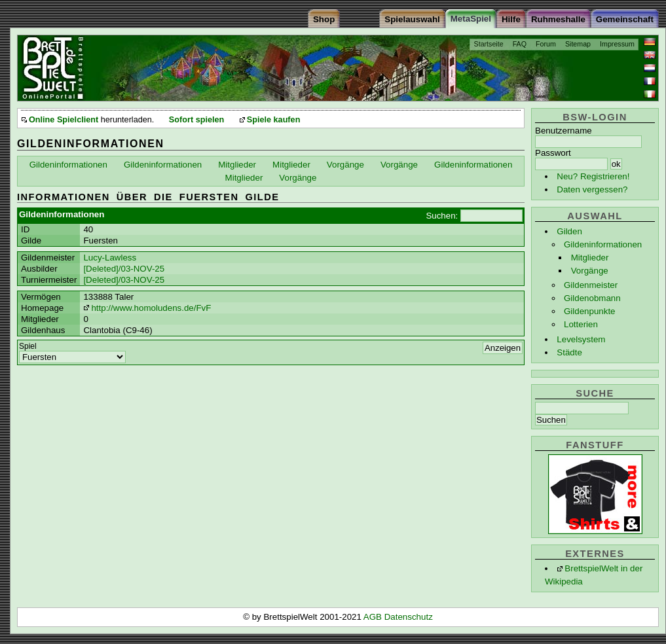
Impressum (617, 44)
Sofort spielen (196, 120)
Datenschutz (409, 617)
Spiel (28, 346)
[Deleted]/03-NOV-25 (124, 269)
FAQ (520, 44)
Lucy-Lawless (110, 258)
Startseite (489, 44)
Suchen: (442, 216)
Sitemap (578, 44)
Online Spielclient (64, 120)
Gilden (569, 231)
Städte (569, 352)
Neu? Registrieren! (593, 176)
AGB (374, 617)
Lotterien (581, 324)
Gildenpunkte (590, 311)
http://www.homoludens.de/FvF (151, 308)
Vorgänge (590, 271)
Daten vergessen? (592, 189)
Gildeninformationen (603, 244)
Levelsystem (581, 339)
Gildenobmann (592, 298)
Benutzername (564, 131)
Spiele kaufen (274, 120)
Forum (546, 44)
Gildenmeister (591, 285)
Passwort (553, 153)
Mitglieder (590, 258)
